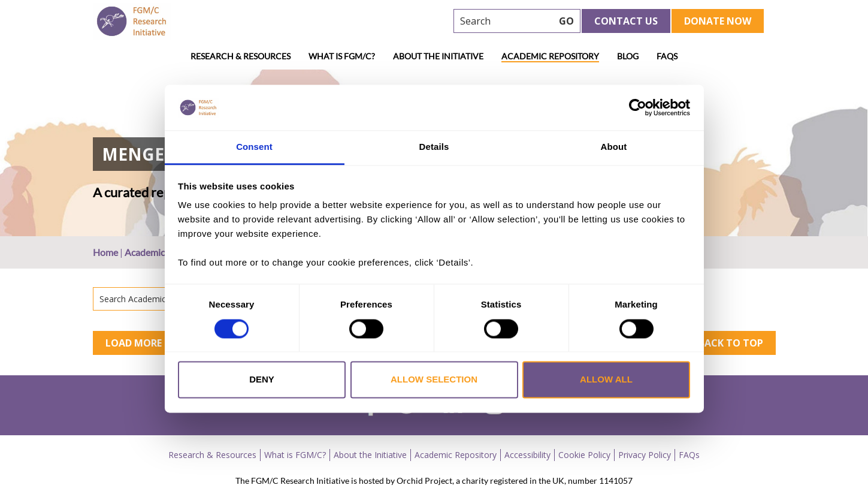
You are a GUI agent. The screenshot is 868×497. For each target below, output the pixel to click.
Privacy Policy (645, 455)
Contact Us (626, 21)
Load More (134, 343)
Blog (628, 56)
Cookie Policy (584, 455)
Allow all (606, 380)
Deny (262, 380)
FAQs (667, 56)
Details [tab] (434, 147)
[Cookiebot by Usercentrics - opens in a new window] (638, 107)
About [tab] (614, 147)
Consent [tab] (254, 147)
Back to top (731, 343)
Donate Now (718, 21)
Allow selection (434, 380)
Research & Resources (241, 56)
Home (105, 252)
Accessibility (527, 455)
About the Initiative (438, 56)
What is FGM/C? (342, 56)
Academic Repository (550, 56)
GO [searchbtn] (566, 21)
